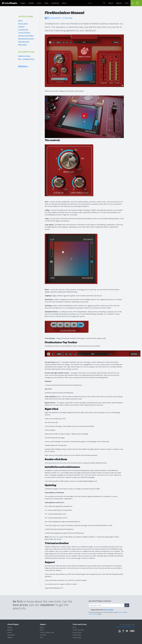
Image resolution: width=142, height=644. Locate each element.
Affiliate (10, 637)
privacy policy (108, 610)
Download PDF (53, 18)
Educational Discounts (26, 39)
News (47, 3)
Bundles (31, 3)
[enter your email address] (107, 605)
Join (127, 605)
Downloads (55, 3)
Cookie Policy (77, 635)
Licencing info (23, 30)
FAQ (41, 637)
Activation (43, 635)
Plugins (23, 3)
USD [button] (126, 3)
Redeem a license (24, 56)
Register (119, 3)
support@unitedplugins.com (125, 627)
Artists (39, 3)
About (64, 3)
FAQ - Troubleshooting (26, 59)
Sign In (111, 3)
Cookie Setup (77, 637)
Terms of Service (24, 33)
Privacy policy (23, 24)
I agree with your (102, 610)
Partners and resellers (26, 36)
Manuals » (23, 66)
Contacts (21, 27)
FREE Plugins (22, 45)
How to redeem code (47, 632)
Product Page (68, 18)
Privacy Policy (121, 612)
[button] (136, 3)
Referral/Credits (24, 42)
